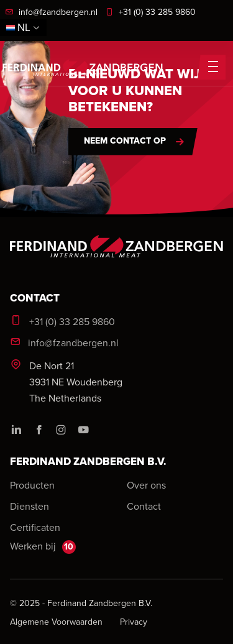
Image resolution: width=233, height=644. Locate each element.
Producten (32, 485)
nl (23, 27)
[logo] (116, 256)
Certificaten (35, 527)
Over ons (146, 485)
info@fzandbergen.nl (51, 12)
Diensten (30, 506)
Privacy (134, 622)
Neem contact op (125, 141)
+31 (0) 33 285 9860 (150, 12)
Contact (144, 506)
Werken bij (43, 546)
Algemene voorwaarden (57, 622)
